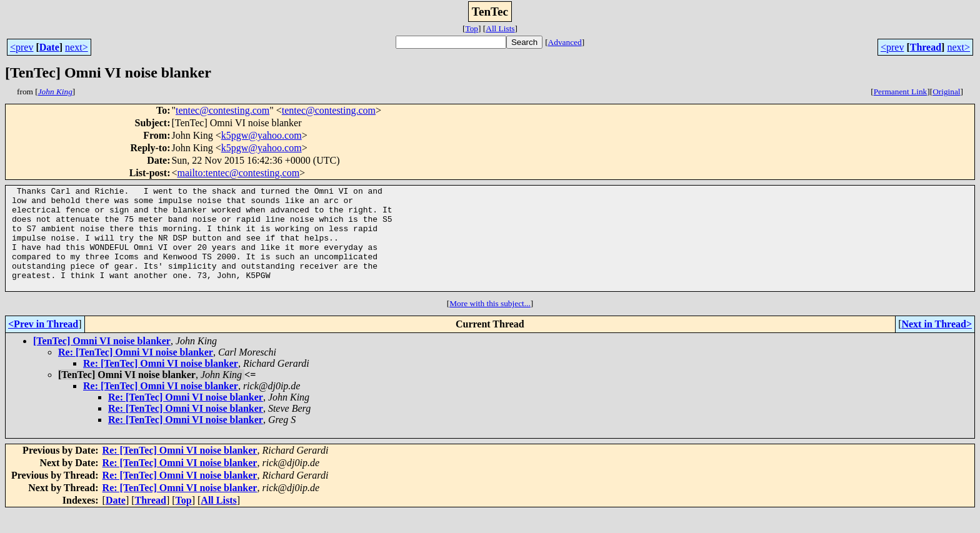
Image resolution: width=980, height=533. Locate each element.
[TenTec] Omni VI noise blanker (102, 361)
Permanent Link (901, 92)
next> (77, 47)
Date (49, 47)
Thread (926, 47)
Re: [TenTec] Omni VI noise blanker (136, 373)
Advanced (565, 42)
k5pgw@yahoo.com (262, 135)
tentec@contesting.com (222, 110)
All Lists (500, 28)
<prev (22, 47)
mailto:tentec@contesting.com (239, 173)
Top (472, 28)
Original (946, 92)
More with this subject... (490, 324)
